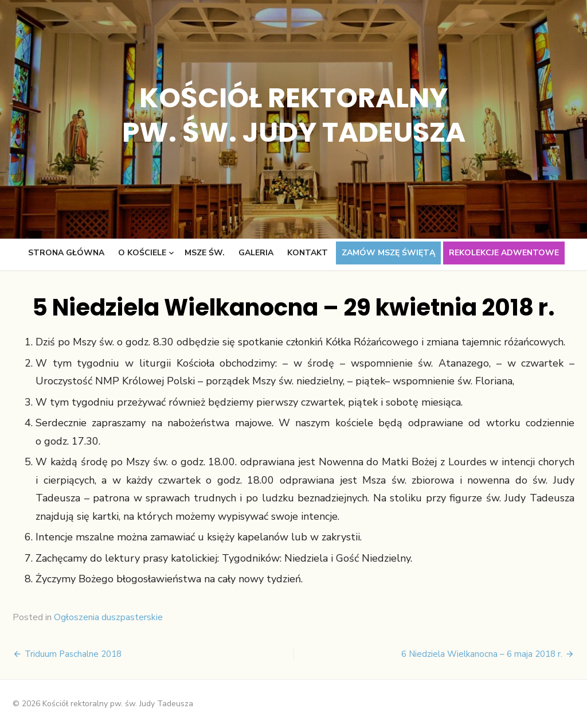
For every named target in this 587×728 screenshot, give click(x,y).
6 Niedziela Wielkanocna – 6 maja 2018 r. (482, 654)
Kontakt (308, 253)
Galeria (256, 253)
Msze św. (205, 253)
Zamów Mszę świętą (388, 253)
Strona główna (66, 253)
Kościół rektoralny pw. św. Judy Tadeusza (294, 115)
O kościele (142, 253)
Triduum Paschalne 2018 (73, 654)
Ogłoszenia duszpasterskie (108, 617)
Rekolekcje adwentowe (504, 253)
